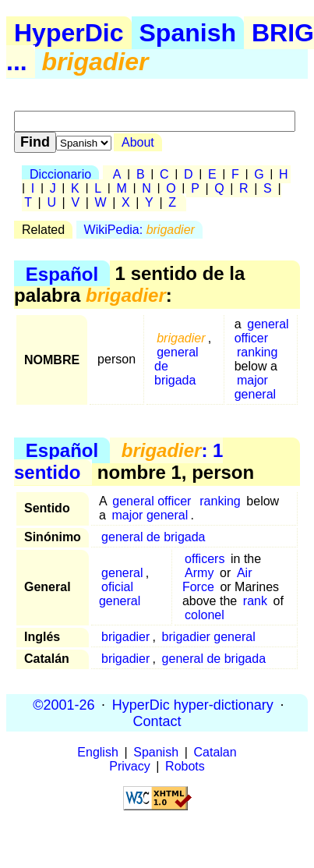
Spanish (188, 33)
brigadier (125, 637)
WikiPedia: (139, 230)
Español (62, 273)
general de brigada (153, 537)
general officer (262, 331)
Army (199, 573)
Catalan (215, 752)
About (138, 142)
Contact (157, 721)
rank (255, 601)
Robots (185, 766)
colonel (205, 615)
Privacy (129, 766)
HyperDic (69, 33)
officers (205, 559)
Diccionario (60, 174)
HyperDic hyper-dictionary (193, 704)
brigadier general (209, 637)
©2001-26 (64, 704)
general (122, 573)
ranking (257, 352)
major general (255, 387)
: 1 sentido (118, 461)
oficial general (120, 594)
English (97, 752)
